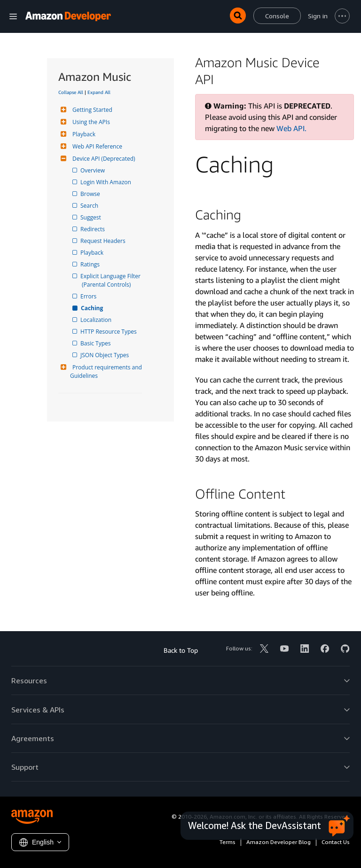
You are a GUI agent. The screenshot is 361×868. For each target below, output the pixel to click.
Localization (97, 320)
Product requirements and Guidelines (107, 371)
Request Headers (104, 241)
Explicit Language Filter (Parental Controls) (112, 280)
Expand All (99, 92)
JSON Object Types (105, 355)
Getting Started (91, 110)
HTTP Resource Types (109, 332)
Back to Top (181, 650)
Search (90, 206)
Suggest (91, 217)
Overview (93, 170)
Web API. (291, 128)
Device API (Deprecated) (103, 159)
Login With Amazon (106, 182)
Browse (91, 194)
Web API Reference (96, 146)
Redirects (93, 229)
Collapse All (71, 92)
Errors (89, 296)
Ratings (91, 264)
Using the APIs (90, 122)
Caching (92, 308)
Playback (83, 134)
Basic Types (96, 343)
